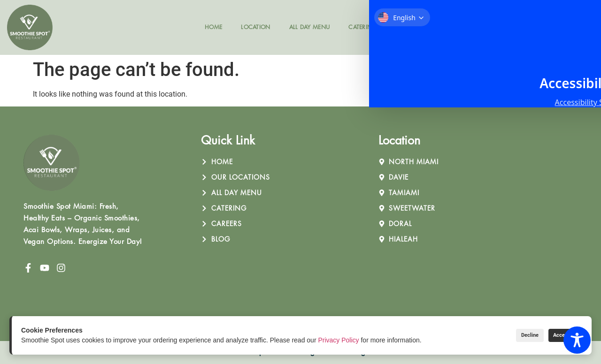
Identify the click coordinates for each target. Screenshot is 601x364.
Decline (512, 335)
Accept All (559, 335)
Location (255, 27)
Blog (447, 27)
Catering (362, 27)
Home (213, 27)
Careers (408, 27)
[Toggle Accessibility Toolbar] (577, 340)
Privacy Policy (338, 340)
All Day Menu (310, 27)
